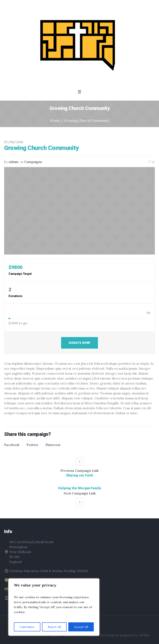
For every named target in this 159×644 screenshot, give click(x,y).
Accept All (81, 627)
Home (55, 120)
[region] (54, 607)
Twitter (32, 445)
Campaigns (33, 162)
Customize (27, 627)
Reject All (54, 627)
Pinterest (53, 445)
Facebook (12, 445)
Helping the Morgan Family (80, 488)
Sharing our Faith (79, 475)
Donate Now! (79, 343)
